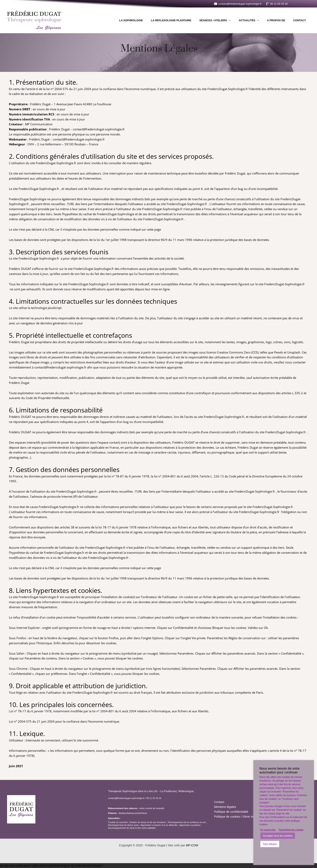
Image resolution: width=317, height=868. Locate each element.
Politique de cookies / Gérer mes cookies (242, 817)
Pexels (279, 352)
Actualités (256, 20)
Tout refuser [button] (270, 844)
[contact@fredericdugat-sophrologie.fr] (238, 4)
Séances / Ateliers (225, 20)
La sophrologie (147, 20)
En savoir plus (268, 830)
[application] (239, 20)
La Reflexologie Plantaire (184, 20)
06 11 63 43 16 (154, 798)
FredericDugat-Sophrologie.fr (228, 89)
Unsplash (294, 352)
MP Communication (39, 124)
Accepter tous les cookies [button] (278, 836)
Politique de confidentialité (232, 812)
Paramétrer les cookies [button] (291, 830)
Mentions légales (226, 807)
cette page (154, 229)
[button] (302, 4)
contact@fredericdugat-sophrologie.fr (126, 798)
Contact (301, 20)
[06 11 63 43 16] (277, 4)
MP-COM (192, 845)
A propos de (280, 20)
